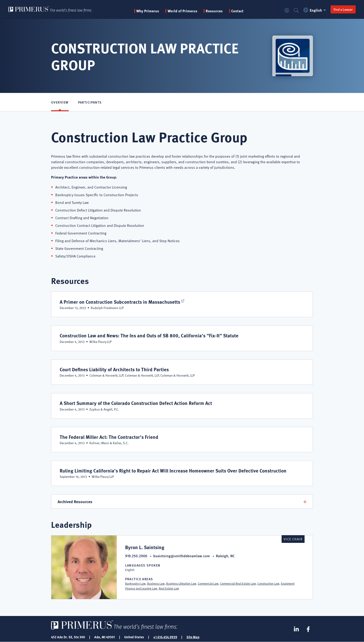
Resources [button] (214, 11)
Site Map (193, 637)
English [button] (315, 10)
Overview (60, 102)
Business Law (156, 583)
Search (296, 11)
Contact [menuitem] (237, 11)
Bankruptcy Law (135, 583)
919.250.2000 (136, 556)
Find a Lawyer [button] (343, 9)
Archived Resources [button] (75, 501)
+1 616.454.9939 (165, 637)
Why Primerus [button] (148, 11)
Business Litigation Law (181, 583)
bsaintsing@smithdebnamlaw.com (182, 556)
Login (287, 11)
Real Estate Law (169, 588)
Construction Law (268, 583)
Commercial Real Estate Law (238, 583)
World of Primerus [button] (182, 11)
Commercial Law (208, 583)
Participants (90, 102)
